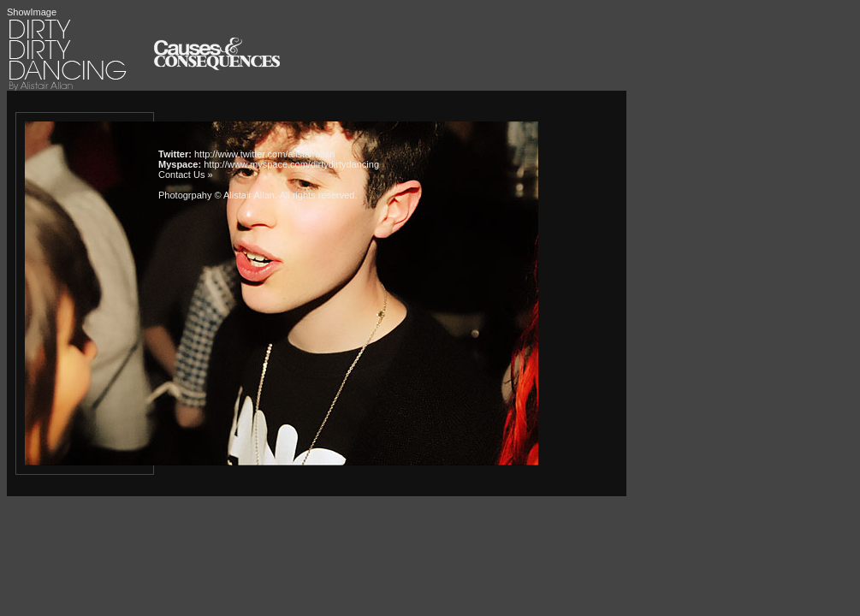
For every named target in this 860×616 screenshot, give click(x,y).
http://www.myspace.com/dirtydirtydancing (291, 164)
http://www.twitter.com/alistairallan (264, 154)
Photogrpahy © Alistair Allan (216, 195)
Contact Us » (186, 175)
